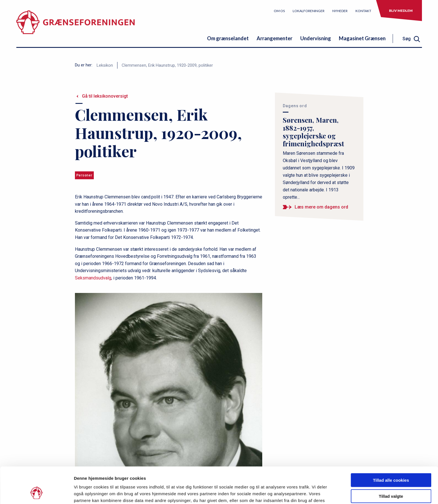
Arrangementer (274, 38)
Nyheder (340, 11)
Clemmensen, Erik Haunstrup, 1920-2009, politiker (167, 65)
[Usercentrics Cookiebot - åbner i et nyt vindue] (36, 493)
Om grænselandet (228, 38)
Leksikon (105, 65)
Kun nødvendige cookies (391, 479)
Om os (279, 11)
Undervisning (316, 38)
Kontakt (363, 11)
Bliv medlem (401, 11)
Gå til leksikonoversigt (105, 96)
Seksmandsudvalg (93, 278)
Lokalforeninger (309, 11)
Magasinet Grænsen (362, 38)
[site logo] (75, 27)
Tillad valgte (391, 464)
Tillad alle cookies (391, 448)
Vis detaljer (293, 493)
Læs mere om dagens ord (321, 207)
